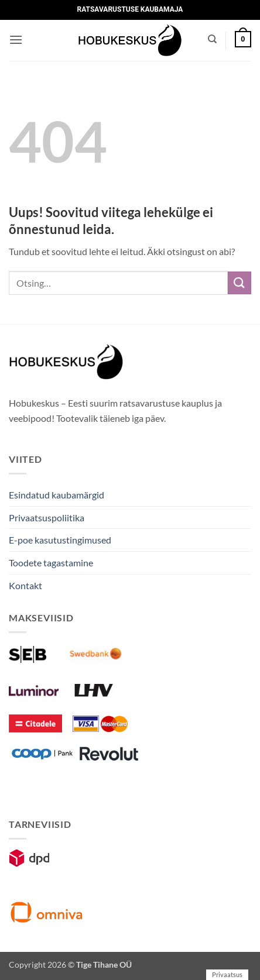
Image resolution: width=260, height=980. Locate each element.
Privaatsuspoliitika (47, 517)
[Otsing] (212, 39)
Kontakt (25, 585)
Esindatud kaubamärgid (57, 495)
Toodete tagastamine (51, 563)
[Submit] (240, 283)
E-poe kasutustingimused (60, 540)
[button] (16, 39)
